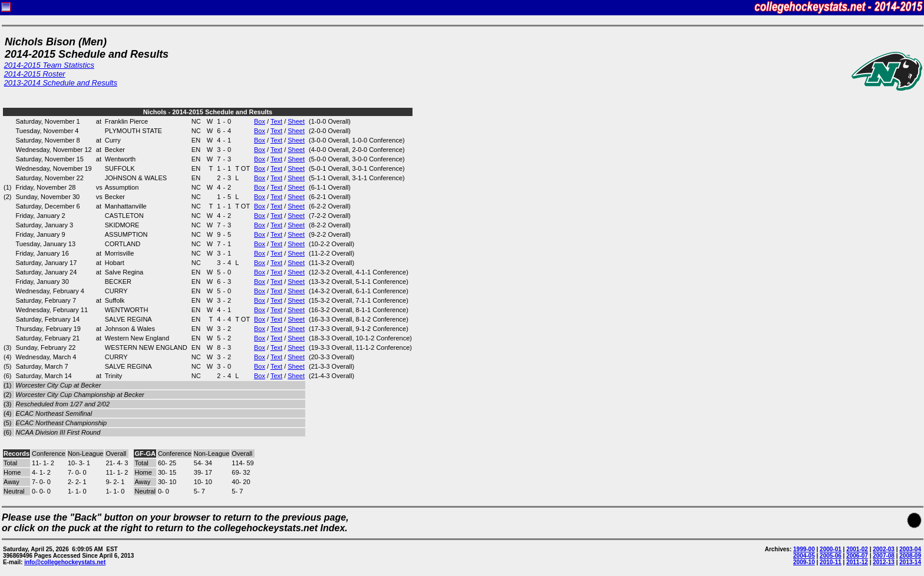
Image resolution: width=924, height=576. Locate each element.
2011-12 (857, 562)
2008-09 (910, 556)
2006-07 (857, 556)
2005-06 (831, 556)
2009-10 (804, 562)
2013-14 (910, 562)
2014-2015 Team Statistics (49, 65)
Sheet (296, 121)
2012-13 (884, 562)
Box (260, 121)
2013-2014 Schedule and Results (61, 83)
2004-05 (804, 556)
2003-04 (910, 549)
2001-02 (857, 549)
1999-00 (804, 549)
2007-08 (884, 556)
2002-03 (884, 549)
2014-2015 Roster (35, 74)
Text (276, 121)
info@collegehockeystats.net (65, 562)
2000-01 (831, 549)
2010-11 (831, 562)
